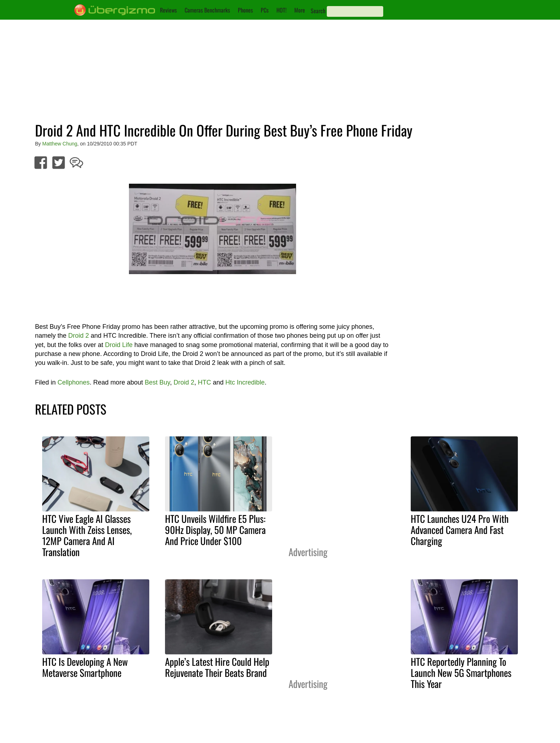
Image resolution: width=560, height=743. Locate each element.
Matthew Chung (60, 144)
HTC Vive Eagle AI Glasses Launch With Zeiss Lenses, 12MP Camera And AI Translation (87, 535)
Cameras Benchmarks (207, 10)
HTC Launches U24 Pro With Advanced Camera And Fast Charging (460, 530)
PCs (265, 10)
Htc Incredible (245, 382)
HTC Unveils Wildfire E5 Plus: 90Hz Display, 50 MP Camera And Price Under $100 (215, 530)
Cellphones (74, 382)
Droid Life (119, 345)
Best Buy (157, 382)
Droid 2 (79, 336)
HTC (204, 382)
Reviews (168, 10)
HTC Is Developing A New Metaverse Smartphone (85, 667)
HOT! (281, 10)
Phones (245, 10)
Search (318, 11)
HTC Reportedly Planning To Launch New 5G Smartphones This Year (461, 673)
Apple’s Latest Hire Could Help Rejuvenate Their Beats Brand (217, 667)
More (300, 10)
